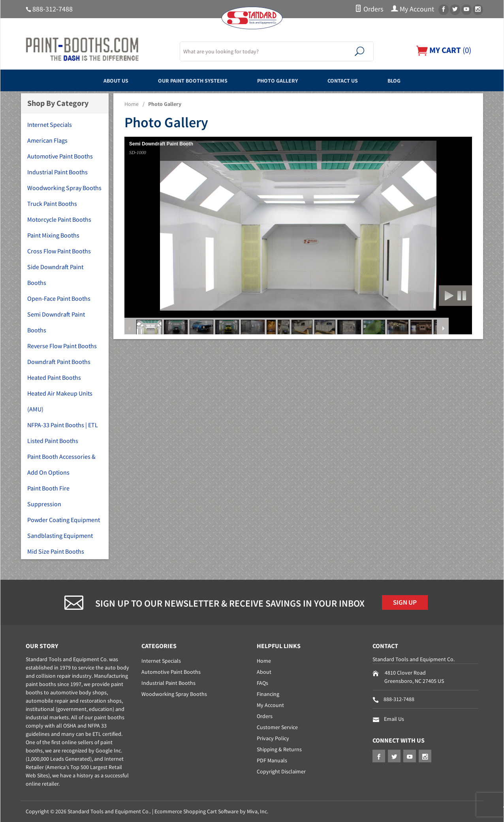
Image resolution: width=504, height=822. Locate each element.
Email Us (394, 719)
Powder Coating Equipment (64, 520)
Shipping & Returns (279, 749)
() (442, 50)
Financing (268, 694)
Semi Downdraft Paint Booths (56, 322)
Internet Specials (50, 124)
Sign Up (407, 603)
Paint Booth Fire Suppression (48, 496)
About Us (95, 80)
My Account (413, 9)
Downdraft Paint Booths (59, 362)
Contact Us (356, 80)
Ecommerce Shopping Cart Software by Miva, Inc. (211, 811)
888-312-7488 (53, 9)
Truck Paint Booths (52, 204)
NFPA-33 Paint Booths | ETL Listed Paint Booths (63, 433)
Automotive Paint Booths (60, 156)
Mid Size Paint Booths (56, 551)
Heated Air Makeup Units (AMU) (60, 401)
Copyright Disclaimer (281, 771)
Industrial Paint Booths (57, 172)
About (264, 672)
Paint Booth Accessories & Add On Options (61, 464)
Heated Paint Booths (54, 377)
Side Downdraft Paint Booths (55, 275)
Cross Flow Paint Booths (59, 251)
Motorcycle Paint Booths (59, 219)
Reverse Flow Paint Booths (62, 346)
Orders (369, 9)
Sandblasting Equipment (60, 535)
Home (132, 104)
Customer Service (277, 727)
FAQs (262, 683)
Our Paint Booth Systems (184, 80)
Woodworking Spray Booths (64, 188)
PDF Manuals (272, 760)
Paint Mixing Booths (53, 235)
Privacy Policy (273, 738)
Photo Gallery (281, 80)
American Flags (47, 140)
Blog (416, 80)
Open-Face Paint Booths (59, 298)
